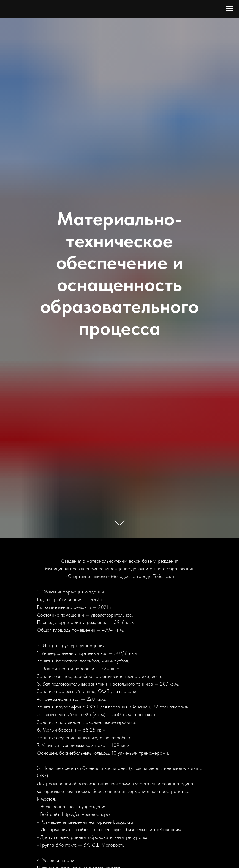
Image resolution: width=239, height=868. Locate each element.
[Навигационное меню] (230, 9)
